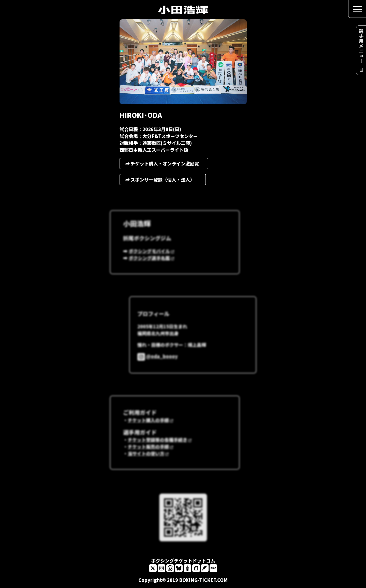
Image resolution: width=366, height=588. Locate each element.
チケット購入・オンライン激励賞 (164, 167)
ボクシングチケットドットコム (183, 561)
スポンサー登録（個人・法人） (163, 183)
